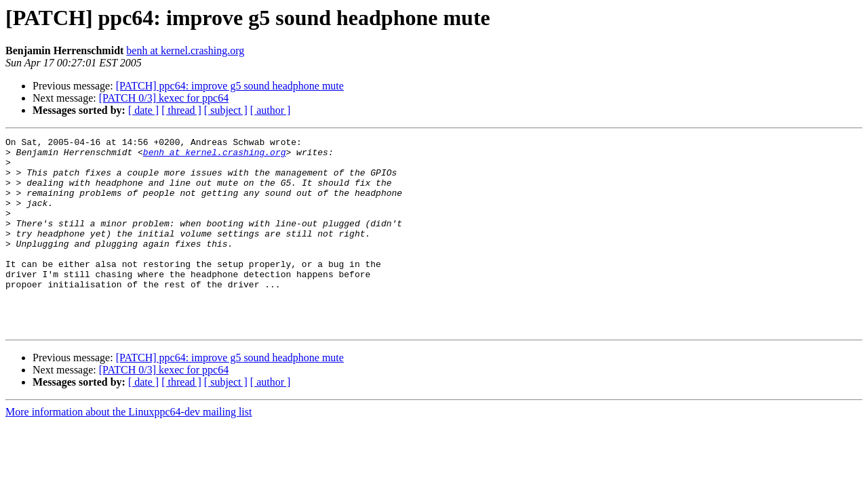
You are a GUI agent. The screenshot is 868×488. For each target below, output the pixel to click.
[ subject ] (226, 110)
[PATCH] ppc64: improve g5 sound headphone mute (230, 86)
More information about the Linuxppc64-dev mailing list (129, 450)
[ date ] (143, 110)
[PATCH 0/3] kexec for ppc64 (164, 98)
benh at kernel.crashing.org (185, 50)
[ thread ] (181, 110)
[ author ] (271, 110)
